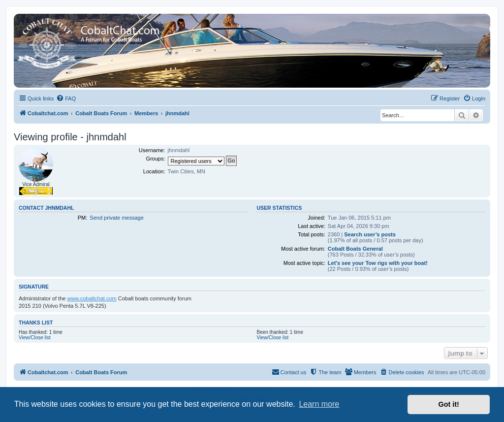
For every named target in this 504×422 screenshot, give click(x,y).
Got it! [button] (449, 404)
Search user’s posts (370, 234)
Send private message (116, 218)
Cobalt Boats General (355, 249)
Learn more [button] (319, 404)
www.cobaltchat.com (92, 298)
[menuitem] (66, 98)
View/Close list (35, 338)
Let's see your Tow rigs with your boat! (378, 263)
